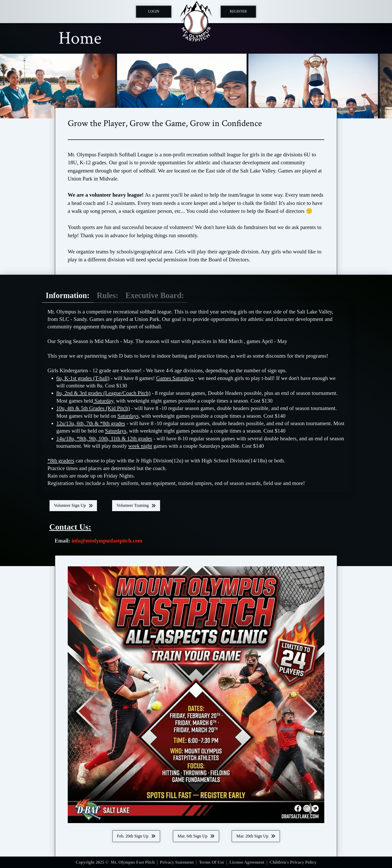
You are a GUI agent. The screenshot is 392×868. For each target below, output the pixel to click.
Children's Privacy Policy (293, 862)
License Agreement (247, 862)
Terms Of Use (211, 862)
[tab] (68, 296)
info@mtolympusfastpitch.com (107, 541)
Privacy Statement (177, 862)
